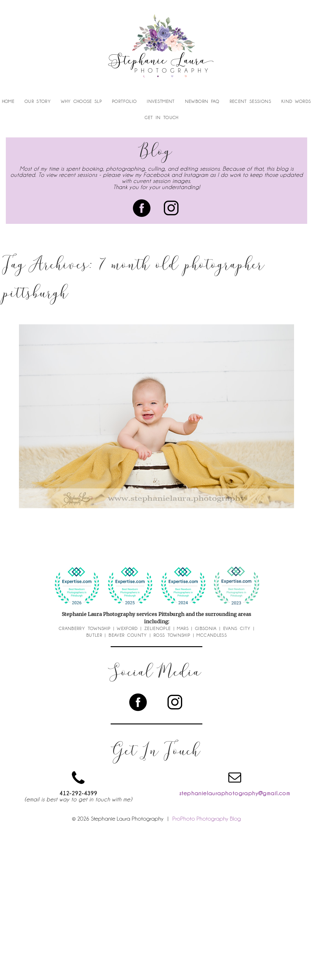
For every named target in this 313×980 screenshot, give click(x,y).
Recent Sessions (250, 101)
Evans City (237, 628)
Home (8, 101)
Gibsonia (206, 628)
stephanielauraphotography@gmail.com (235, 793)
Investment (161, 101)
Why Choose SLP (81, 101)
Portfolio (124, 101)
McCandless (212, 635)
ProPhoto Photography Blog (207, 818)
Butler (94, 635)
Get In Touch (161, 118)
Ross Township (172, 635)
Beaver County (128, 635)
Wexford (127, 628)
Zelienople (158, 628)
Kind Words (296, 101)
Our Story (38, 101)
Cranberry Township (85, 628)
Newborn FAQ (202, 101)
